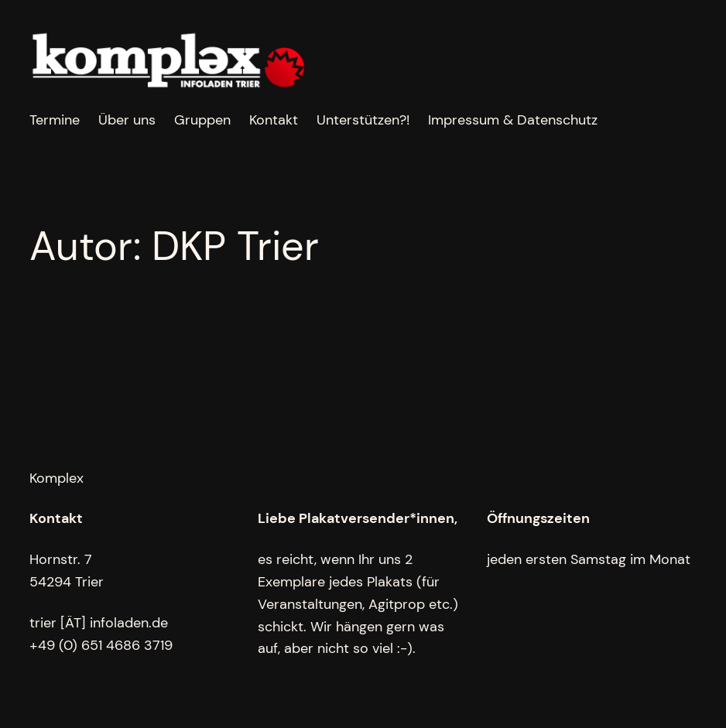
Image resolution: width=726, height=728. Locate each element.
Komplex (57, 478)
